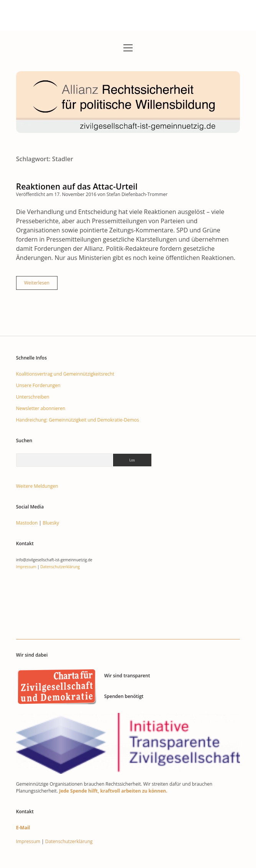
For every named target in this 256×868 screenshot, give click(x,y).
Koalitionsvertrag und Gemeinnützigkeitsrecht (65, 374)
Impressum (26, 567)
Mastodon (27, 523)
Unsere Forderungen (38, 385)
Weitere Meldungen (37, 486)
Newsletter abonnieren (41, 408)
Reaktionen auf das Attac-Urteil (77, 186)
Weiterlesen (41, 284)
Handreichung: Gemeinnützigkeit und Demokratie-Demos (78, 420)
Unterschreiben (33, 397)
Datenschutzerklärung (60, 567)
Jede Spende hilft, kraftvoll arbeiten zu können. (113, 791)
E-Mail (23, 828)
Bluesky (51, 523)
